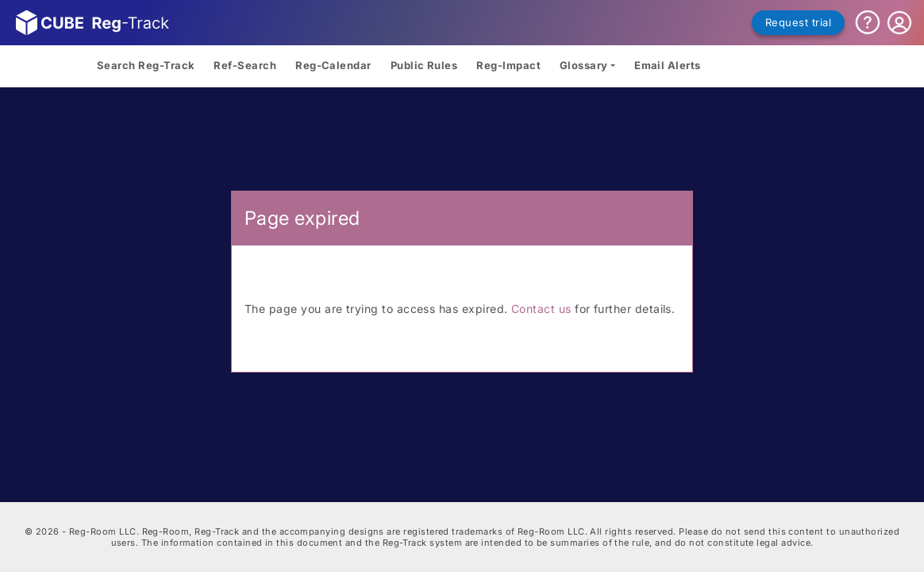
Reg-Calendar (333, 65)
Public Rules (424, 65)
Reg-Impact (508, 65)
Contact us (541, 309)
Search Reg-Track (146, 65)
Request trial (798, 22)
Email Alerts (668, 65)
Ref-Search (245, 65)
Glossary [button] (584, 65)
